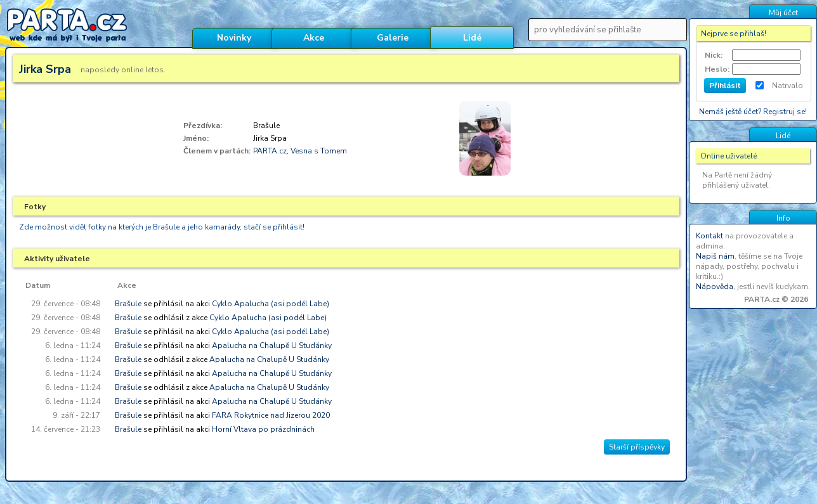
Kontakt (709, 236)
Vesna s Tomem (319, 151)
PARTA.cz (270, 151)
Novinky (234, 38)
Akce (314, 38)
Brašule (128, 304)
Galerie (393, 38)
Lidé (472, 38)
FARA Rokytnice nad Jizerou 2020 (271, 415)
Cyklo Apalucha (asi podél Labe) (271, 304)
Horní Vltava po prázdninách (263, 429)
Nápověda (715, 287)
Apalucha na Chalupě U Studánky (272, 346)
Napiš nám (715, 256)
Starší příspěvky (637, 447)
